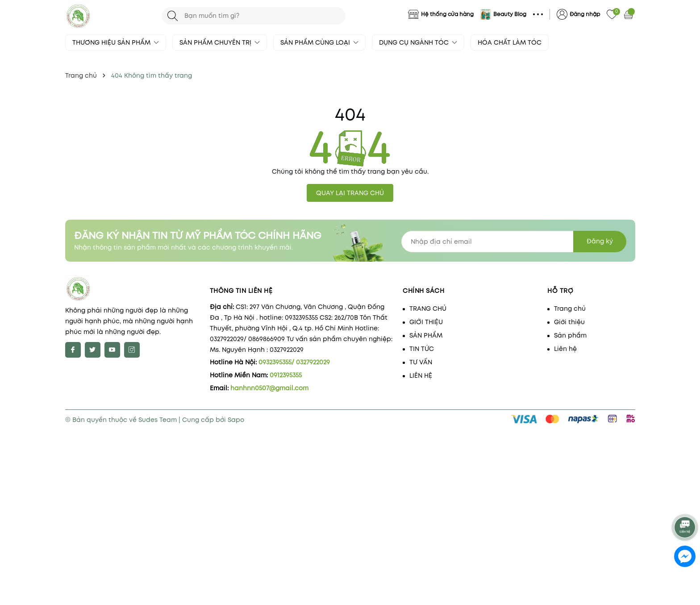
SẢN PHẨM (426, 335)
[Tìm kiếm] (173, 16)
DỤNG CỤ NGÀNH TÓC (418, 42)
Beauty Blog (510, 14)
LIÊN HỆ (421, 376)
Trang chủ (570, 309)
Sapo (236, 420)
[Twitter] (93, 350)
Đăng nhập (585, 14)
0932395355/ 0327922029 (294, 362)
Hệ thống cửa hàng (447, 14)
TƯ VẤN (421, 362)
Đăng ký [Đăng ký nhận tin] (600, 241)
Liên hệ (565, 349)
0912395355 (286, 375)
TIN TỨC (422, 349)
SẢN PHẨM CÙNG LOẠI (319, 42)
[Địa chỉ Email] (514, 242)
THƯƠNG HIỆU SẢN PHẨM (116, 42)
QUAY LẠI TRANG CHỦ (350, 193)
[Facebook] (73, 350)
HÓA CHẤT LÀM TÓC (510, 42)
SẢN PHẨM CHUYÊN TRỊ (220, 42)
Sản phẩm (570, 335)
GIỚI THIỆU (426, 322)
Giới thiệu (569, 322)
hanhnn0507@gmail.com (269, 388)
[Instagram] (132, 350)
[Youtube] (112, 350)
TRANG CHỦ (428, 309)
